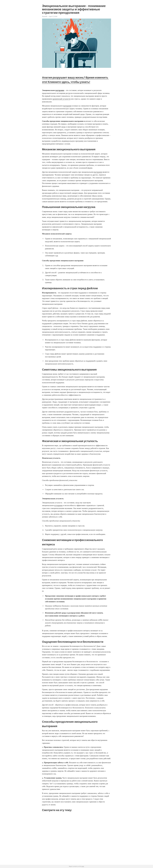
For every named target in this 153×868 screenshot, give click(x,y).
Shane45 (45, 16)
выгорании (98, 172)
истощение (58, 505)
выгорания (67, 106)
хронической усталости (61, 99)
